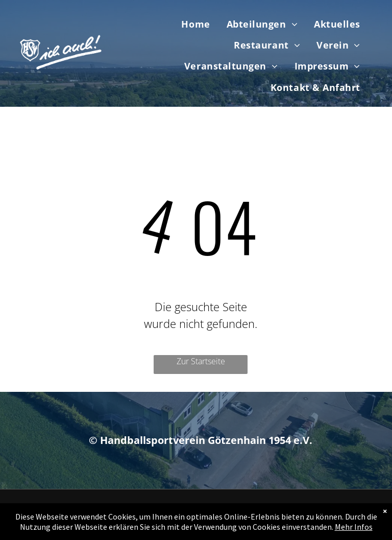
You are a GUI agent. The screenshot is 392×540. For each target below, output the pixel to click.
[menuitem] (195, 24)
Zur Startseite (201, 361)
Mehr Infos (354, 527)
